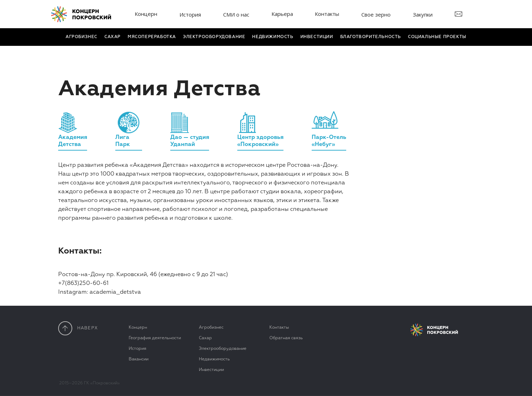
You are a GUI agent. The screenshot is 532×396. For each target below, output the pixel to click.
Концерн (146, 14)
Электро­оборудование (214, 37)
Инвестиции (317, 37)
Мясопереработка (152, 37)
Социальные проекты (437, 37)
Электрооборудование (223, 349)
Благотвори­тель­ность (371, 37)
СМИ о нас (236, 14)
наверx (78, 328)
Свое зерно (376, 14)
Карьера (282, 14)
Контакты (327, 14)
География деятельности (155, 338)
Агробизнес (81, 37)
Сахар (112, 37)
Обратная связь (286, 338)
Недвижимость (273, 37)
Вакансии (139, 359)
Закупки (423, 14)
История (190, 14)
